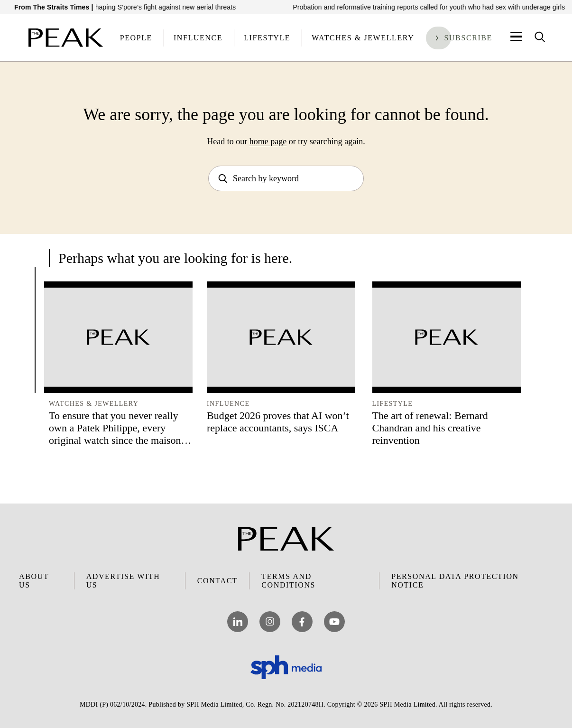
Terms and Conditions (288, 581)
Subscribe (468, 38)
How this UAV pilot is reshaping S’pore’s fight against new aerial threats (134, 7)
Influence (198, 38)
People (136, 38)
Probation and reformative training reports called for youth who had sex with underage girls (434, 7)
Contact (217, 581)
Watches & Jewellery (363, 38)
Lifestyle (267, 38)
